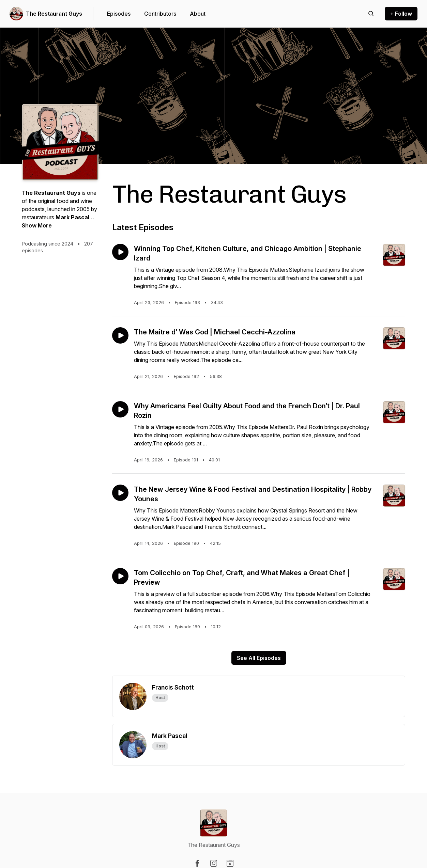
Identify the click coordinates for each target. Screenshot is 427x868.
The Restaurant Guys (54, 14)
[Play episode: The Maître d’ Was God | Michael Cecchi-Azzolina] (120, 335)
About (198, 14)
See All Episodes (259, 658)
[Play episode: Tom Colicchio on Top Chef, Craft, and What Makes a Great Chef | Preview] (120, 576)
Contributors (160, 14)
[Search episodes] (371, 14)
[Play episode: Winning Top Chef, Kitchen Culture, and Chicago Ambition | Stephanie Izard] (120, 252)
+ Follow (401, 14)
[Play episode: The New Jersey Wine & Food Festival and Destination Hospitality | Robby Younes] (120, 493)
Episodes (119, 14)
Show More (37, 225)
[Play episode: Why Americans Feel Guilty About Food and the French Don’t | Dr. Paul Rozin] (120, 409)
